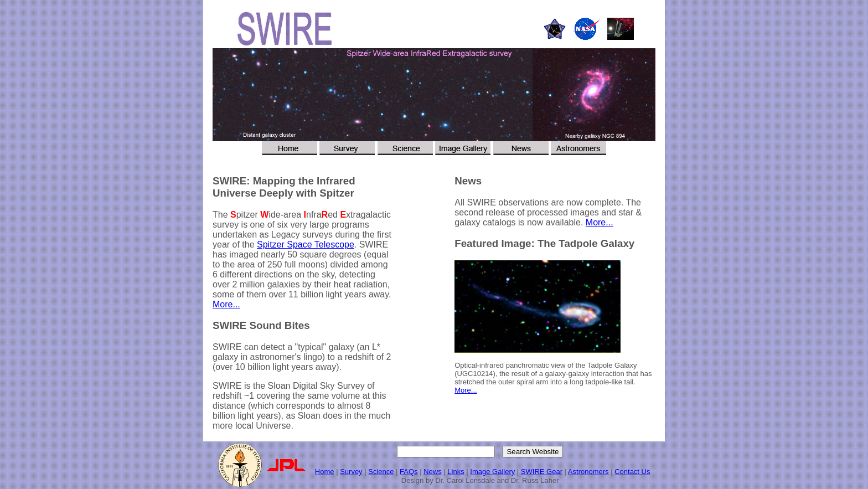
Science (381, 472)
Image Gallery (492, 472)
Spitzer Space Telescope (306, 244)
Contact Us (632, 472)
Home (325, 472)
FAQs (409, 472)
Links (456, 472)
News (433, 472)
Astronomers (588, 472)
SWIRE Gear (542, 472)
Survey (351, 472)
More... (226, 304)
